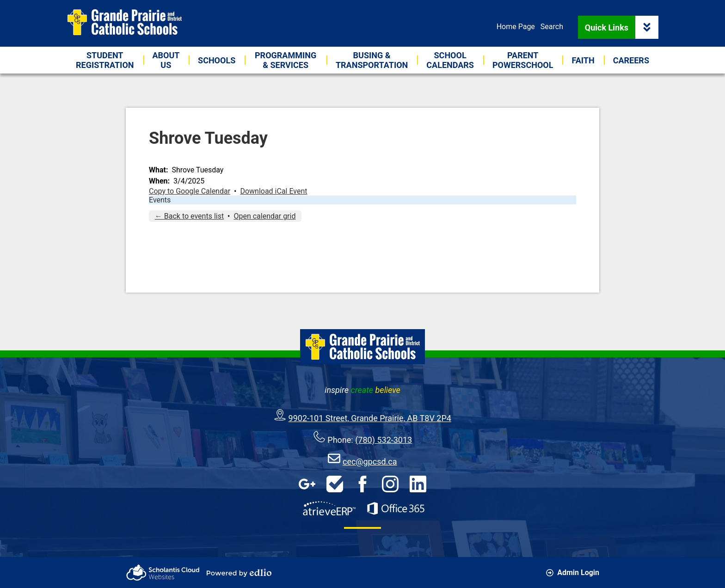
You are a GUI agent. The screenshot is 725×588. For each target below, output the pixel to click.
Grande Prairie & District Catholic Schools (124, 22)
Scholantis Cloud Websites (163, 573)
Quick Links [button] (622, 27)
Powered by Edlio (239, 573)
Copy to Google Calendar (190, 191)
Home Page (516, 27)
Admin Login (573, 573)
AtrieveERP (329, 508)
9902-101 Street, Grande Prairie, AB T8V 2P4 (370, 418)
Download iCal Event (273, 191)
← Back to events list (189, 216)
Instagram (390, 484)
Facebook (362, 484)
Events (160, 200)
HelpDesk (335, 484)
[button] (166, 60)
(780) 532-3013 (384, 440)
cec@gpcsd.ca (370, 462)
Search (552, 27)
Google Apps (307, 484)
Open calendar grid (264, 216)
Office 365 (396, 508)
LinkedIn (418, 484)
